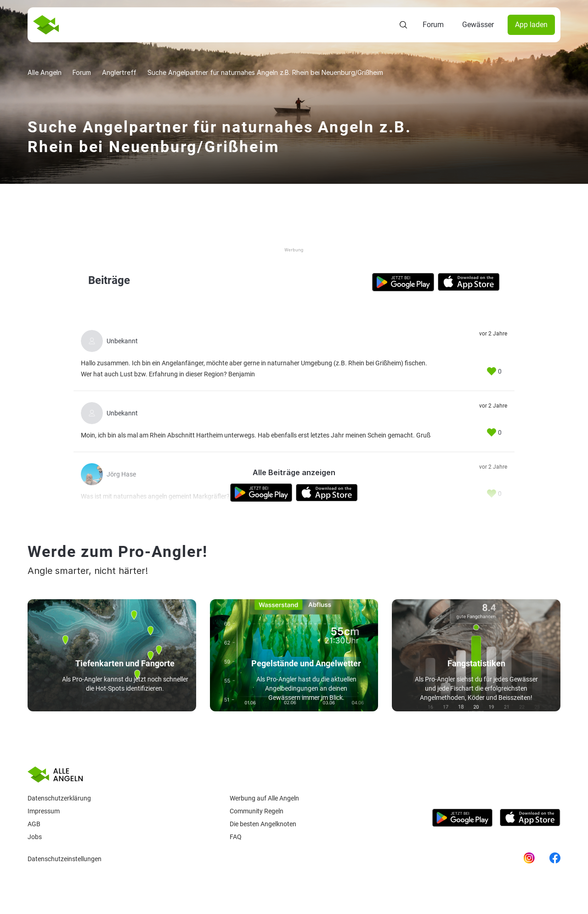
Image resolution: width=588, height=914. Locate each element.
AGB (34, 824)
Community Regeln (257, 811)
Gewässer (478, 25)
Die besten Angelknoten (263, 824)
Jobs (35, 837)
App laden (531, 25)
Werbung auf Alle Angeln (264, 798)
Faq (236, 837)
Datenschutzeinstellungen (65, 859)
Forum (433, 25)
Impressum (44, 811)
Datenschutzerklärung (59, 798)
